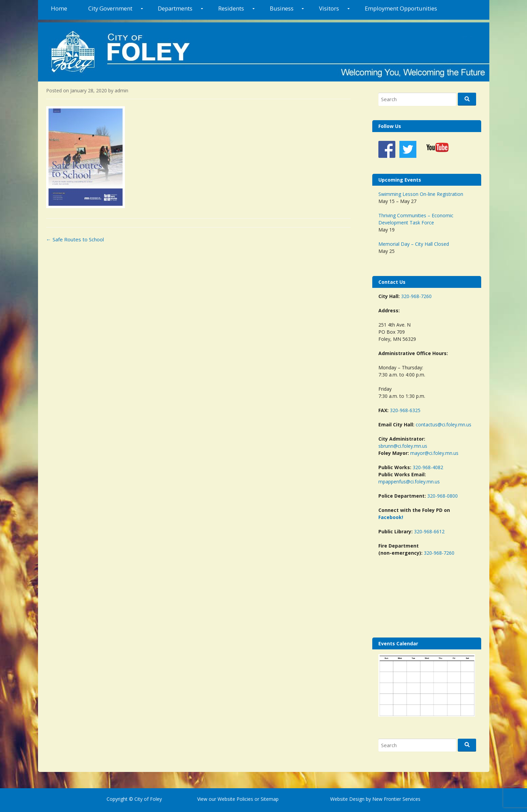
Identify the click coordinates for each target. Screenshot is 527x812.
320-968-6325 (405, 410)
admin (121, 90)
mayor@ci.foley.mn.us (434, 453)
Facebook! (391, 517)
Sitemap (269, 799)
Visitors (329, 8)
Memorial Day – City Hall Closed (414, 244)
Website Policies (235, 799)
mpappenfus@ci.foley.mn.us (409, 482)
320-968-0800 (443, 496)
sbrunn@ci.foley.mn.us (403, 446)
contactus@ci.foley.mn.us (444, 425)
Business (282, 8)
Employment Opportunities (401, 8)
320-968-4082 (428, 467)
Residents (231, 8)
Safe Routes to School (75, 239)
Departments (175, 8)
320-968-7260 (416, 296)
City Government (110, 8)
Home (59, 8)
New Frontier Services (396, 799)
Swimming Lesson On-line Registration (421, 194)
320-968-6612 (429, 531)
